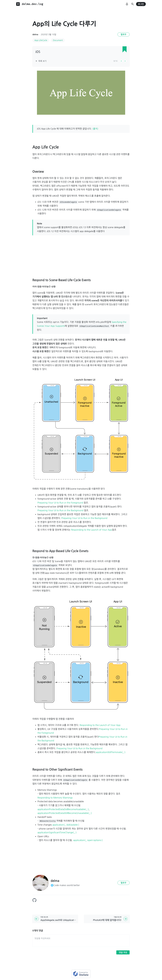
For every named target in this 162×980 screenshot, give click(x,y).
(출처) (95, 129)
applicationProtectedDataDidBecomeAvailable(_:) (63, 809)
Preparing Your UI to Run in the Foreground (60, 503)
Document (58, 40)
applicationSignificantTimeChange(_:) (57, 833)
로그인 (141, 4)
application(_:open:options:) (88, 840)
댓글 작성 (123, 952)
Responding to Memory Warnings (55, 798)
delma (35, 34)
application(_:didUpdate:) (66, 825)
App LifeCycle (41, 40)
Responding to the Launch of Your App (92, 530)
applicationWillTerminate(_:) (111, 752)
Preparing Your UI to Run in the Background (60, 510)
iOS (38, 52)
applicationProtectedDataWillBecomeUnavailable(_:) (65, 813)
